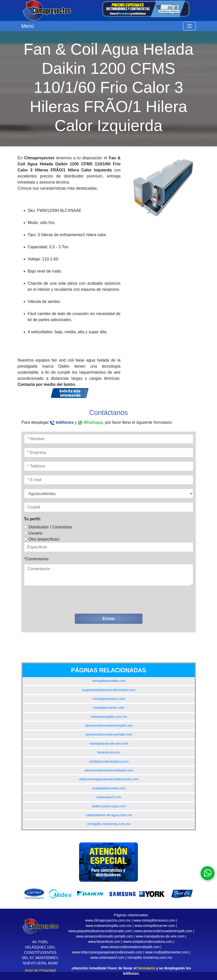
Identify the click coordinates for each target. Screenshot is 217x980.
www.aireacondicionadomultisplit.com (130, 947)
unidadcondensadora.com (109, 761)
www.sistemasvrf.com (107, 957)
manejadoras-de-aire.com (109, 743)
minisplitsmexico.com (109, 699)
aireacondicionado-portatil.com (109, 734)
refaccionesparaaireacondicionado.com (109, 779)
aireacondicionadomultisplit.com (109, 770)
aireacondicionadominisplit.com (109, 726)
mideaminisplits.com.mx (109, 717)
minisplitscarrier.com (109, 708)
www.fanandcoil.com (104, 942)
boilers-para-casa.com (109, 806)
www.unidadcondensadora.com (148, 942)
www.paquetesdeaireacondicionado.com (100, 931)
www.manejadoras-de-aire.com (160, 936)
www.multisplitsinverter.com (167, 952)
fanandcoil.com (109, 752)
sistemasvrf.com (109, 797)
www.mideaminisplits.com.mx (109, 926)
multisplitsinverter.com (109, 788)
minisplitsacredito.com (109, 681)
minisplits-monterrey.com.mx (109, 824)
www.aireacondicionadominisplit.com (163, 931)
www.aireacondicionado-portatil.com (104, 936)
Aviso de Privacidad (40, 970)
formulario (146, 968)
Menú (28, 26)
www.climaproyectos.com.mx (108, 920)
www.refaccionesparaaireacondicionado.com (107, 952)
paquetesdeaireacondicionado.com (109, 690)
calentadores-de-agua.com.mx (109, 815)
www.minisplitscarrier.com (155, 926)
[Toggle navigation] (189, 26)
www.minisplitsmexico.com (154, 920)
